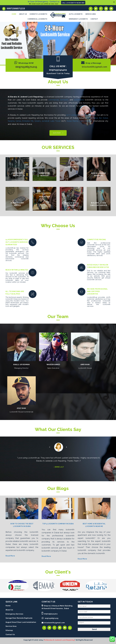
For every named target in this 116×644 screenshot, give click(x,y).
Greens (38, 120)
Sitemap (9, 630)
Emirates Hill (28, 120)
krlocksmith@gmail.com (95, 66)
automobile (79, 99)
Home (8, 605)
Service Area (11, 626)
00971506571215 (15, 8)
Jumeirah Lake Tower (51, 120)
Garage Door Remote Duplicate (19, 618)
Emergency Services (14, 613)
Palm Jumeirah (86, 120)
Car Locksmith (72, 166)
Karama (11, 120)
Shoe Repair (45, 196)
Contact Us (10, 634)
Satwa (18, 120)
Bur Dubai (103, 117)
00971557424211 (51, 613)
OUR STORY (57, 132)
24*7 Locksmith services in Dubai (81, 114)
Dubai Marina (72, 120)
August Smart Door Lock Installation (21, 622)
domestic (64, 99)
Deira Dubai (93, 117)
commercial (54, 99)
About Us (9, 609)
